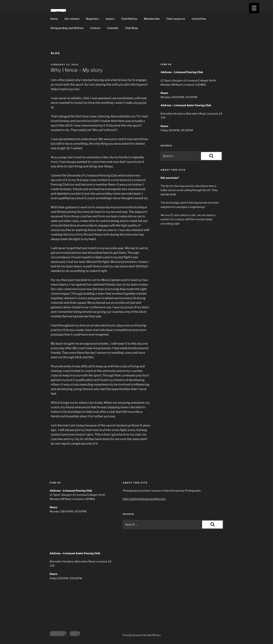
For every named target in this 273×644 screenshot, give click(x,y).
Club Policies (129, 19)
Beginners (93, 19)
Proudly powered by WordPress (142, 635)
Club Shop (131, 28)
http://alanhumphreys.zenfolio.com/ (144, 499)
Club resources (176, 19)
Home (54, 19)
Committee (199, 19)
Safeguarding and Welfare (67, 28)
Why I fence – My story (76, 70)
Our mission (72, 19)
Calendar (113, 28)
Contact (95, 28)
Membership (152, 19)
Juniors (110, 19)
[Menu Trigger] (254, 8)
